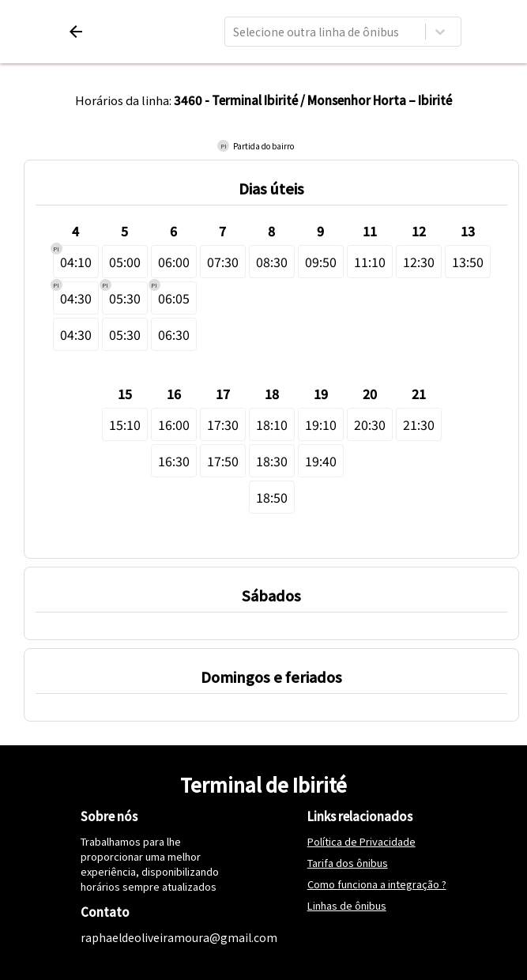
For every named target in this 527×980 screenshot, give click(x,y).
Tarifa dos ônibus (348, 863)
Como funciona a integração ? (377, 884)
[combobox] (234, 32)
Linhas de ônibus (347, 905)
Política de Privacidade (361, 841)
